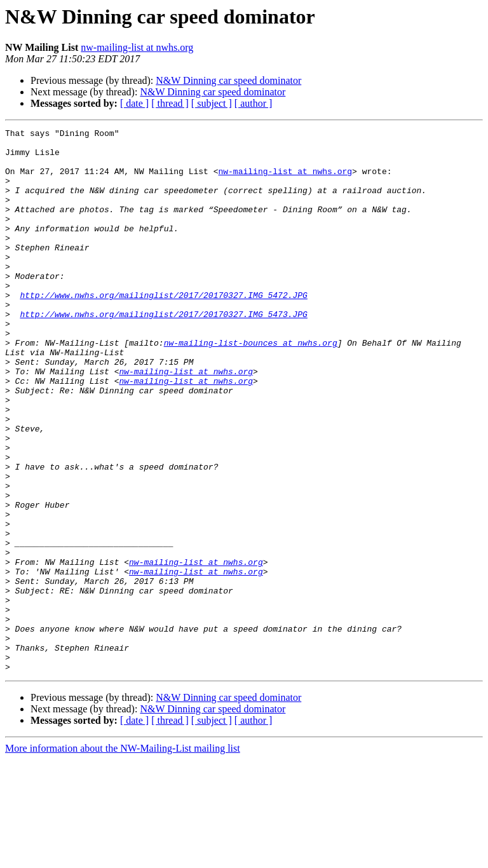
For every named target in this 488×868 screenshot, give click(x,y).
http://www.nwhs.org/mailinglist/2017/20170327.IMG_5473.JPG (163, 352)
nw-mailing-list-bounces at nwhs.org (251, 386)
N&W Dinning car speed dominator (228, 80)
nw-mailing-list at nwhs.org (137, 47)
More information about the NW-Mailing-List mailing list (123, 857)
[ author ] (254, 103)
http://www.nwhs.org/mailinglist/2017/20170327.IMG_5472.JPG (163, 329)
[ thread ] (170, 103)
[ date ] (134, 103)
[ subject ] (212, 103)
